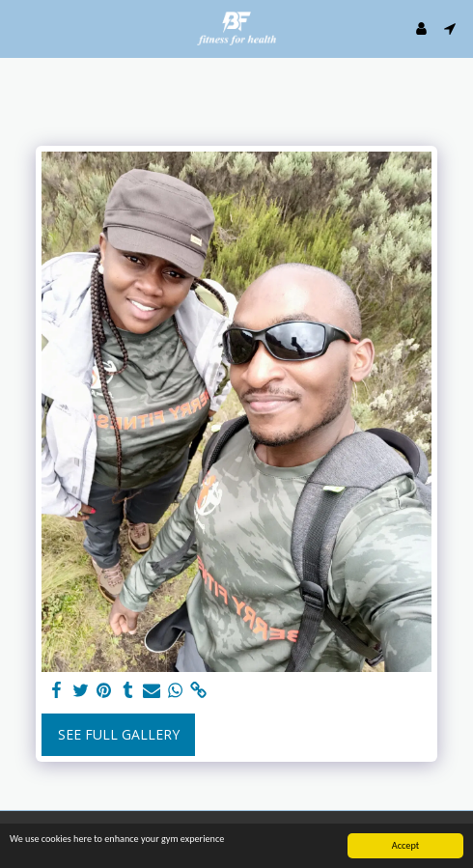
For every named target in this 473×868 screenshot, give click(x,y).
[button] (21, 28)
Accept (405, 846)
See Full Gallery (119, 734)
